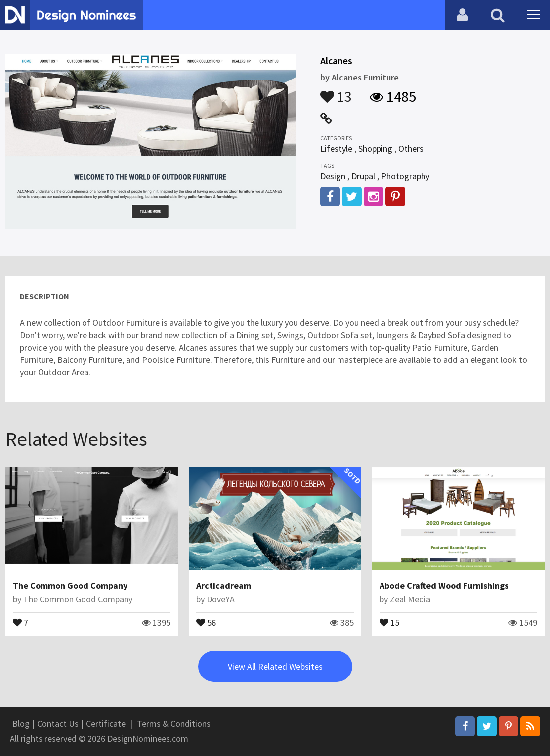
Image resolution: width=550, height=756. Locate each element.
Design (333, 176)
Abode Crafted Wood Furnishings (444, 585)
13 (336, 92)
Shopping (375, 148)
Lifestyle (336, 148)
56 (206, 622)
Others (411, 148)
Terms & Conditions (174, 724)
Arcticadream (224, 585)
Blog (21, 724)
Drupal (363, 176)
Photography (405, 176)
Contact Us (58, 724)
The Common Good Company (70, 585)
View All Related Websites (275, 666)
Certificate (106, 724)
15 (389, 622)
